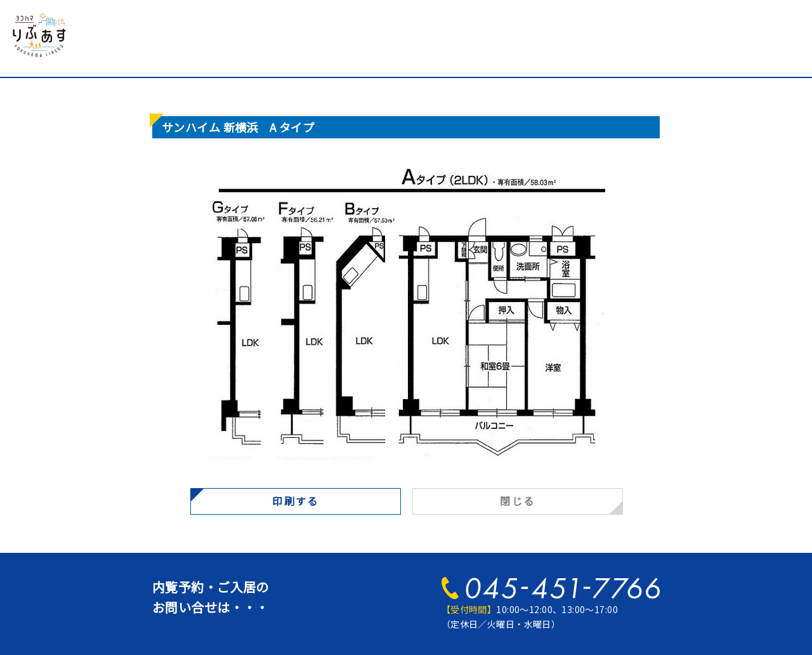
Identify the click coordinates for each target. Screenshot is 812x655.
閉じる (517, 501)
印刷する (296, 501)
